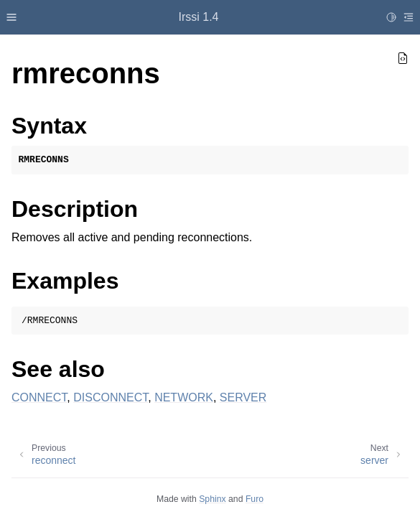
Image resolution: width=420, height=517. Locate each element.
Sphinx (212, 499)
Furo (255, 499)
